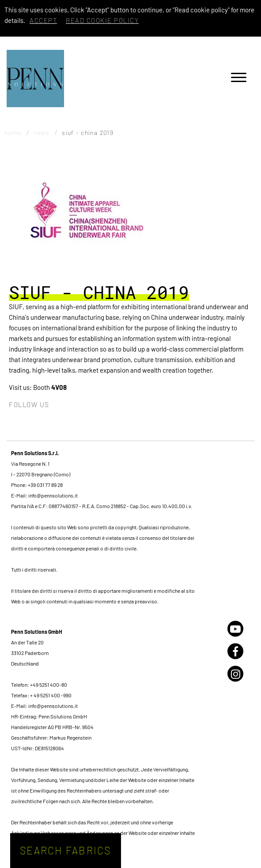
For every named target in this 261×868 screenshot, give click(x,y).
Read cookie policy (102, 20)
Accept (43, 20)
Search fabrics (66, 850)
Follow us (29, 404)
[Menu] (239, 79)
